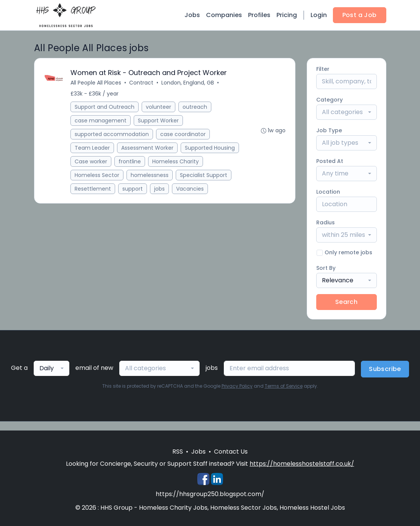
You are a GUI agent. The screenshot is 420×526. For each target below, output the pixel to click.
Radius (326, 222)
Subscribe (385, 369)
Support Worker (159, 121)
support (133, 189)
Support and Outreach (105, 107)
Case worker (91, 161)
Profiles (259, 15)
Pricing (287, 15)
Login (319, 15)
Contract (142, 83)
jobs (160, 189)
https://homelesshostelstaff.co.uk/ (302, 464)
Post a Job (360, 15)
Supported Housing (210, 148)
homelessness (150, 175)
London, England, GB (188, 83)
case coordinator (183, 134)
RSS (178, 452)
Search (346, 302)
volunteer (159, 107)
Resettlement (93, 189)
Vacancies (190, 189)
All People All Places (96, 83)
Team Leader (93, 148)
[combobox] (347, 112)
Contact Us (231, 452)
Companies (224, 15)
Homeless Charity (176, 161)
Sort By (326, 268)
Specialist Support (204, 175)
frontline (130, 161)
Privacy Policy (237, 386)
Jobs (192, 15)
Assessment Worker (148, 148)
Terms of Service (284, 386)
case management (101, 121)
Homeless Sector (97, 175)
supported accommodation (112, 134)
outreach (195, 107)
